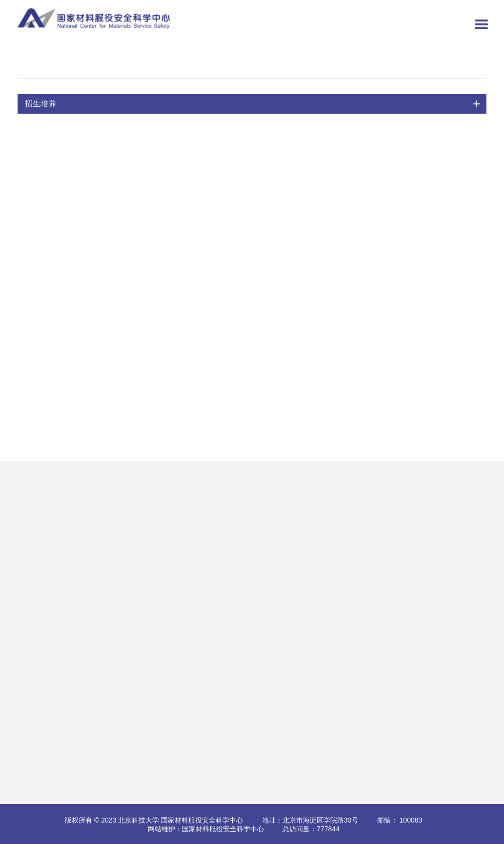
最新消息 (193, 562)
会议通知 (253, 532)
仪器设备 (133, 517)
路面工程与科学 (83, 547)
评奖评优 (313, 577)
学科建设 (313, 562)
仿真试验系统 (80, 592)
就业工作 (313, 592)
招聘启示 (253, 635)
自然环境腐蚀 (80, 532)
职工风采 (193, 695)
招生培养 (85, 67)
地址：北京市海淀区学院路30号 (310, 820)
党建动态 (193, 650)
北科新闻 (133, 665)
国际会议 (253, 517)
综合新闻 (133, 635)
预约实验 (133, 532)
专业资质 (133, 502)
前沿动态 (133, 680)
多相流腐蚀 (76, 502)
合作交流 (253, 502)
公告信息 (133, 650)
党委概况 (193, 635)
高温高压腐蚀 (80, 517)
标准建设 (193, 532)
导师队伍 (131, 67)
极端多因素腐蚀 (83, 577)
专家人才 (193, 517)
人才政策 (253, 650)
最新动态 (133, 547)
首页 (47, 67)
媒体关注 (133, 695)
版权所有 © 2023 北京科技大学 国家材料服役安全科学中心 (154, 820)
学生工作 (193, 665)
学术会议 (193, 547)
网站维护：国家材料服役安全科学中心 (206, 829)
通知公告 (313, 502)
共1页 (275, 412)
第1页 (320, 412)
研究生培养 (316, 517)
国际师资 (313, 547)
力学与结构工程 (83, 562)
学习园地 (193, 680)
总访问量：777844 (311, 829)
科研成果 (193, 502)
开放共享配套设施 (86, 607)
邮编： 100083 (400, 820)
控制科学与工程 (188, 67)
